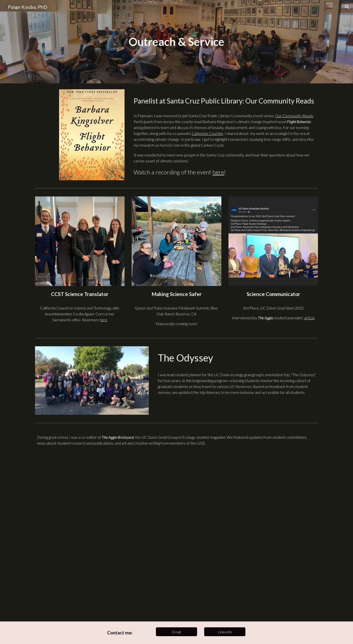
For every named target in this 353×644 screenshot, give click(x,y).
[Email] (176, 632)
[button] (347, 7)
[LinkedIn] (225, 632)
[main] (176, 42)
